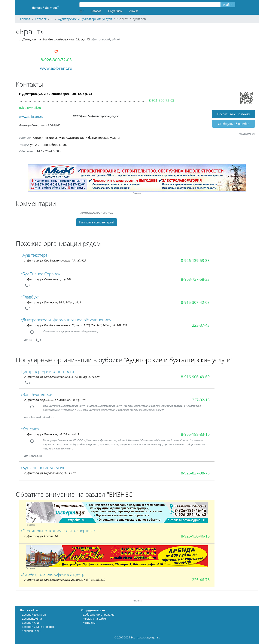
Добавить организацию (99, 614)
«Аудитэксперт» (35, 255)
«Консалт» (30, 429)
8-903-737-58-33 (195, 279)
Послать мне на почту (234, 114)
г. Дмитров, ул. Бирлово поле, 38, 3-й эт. (50, 473)
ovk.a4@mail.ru (30, 108)
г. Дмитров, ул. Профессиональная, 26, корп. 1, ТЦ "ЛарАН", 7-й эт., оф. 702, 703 (75, 325)
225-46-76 (201, 580)
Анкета (134, 11)
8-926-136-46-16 (195, 536)
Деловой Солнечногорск (38, 627)
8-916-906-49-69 (195, 377)
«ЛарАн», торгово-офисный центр (53, 574)
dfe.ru (28, 340)
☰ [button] (81, 11)
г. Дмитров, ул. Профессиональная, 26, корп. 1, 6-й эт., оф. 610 (64, 580)
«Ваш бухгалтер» (36, 394)
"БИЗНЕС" (121, 494)
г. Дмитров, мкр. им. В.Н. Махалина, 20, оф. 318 (55, 400)
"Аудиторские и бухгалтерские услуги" (178, 360)
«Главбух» (30, 297)
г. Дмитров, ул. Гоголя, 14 (41, 536)
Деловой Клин (31, 623)
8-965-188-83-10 (195, 434)
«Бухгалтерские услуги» (42, 467)
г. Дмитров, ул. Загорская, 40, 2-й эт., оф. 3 (51, 434)
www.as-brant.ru (56, 68)
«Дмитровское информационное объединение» (66, 320)
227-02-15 (201, 400)
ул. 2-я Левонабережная (48, 145)
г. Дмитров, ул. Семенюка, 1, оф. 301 (48, 279)
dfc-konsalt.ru (33, 456)
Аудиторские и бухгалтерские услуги (93, 138)
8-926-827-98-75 (195, 473)
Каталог (96, 11)
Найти (228, 5)
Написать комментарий (97, 222)
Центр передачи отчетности (47, 371)
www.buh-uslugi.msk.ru (39, 417)
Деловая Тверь (31, 631)
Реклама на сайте (94, 619)
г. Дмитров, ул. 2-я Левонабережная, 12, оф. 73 (55, 39)
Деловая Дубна (32, 619)
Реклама (137, 193)
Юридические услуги (48, 138)
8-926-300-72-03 (56, 60)
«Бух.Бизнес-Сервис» (40, 274)
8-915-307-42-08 (195, 302)
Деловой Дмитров (34, 614)
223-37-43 (201, 325)
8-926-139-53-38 (195, 260)
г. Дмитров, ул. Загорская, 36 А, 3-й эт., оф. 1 (53, 302)
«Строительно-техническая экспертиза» (58, 531)
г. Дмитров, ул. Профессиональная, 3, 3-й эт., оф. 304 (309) (62, 377)
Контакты (89, 623)
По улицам (115, 11)
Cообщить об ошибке (234, 124)
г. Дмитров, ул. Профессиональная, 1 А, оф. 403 (55, 260)
